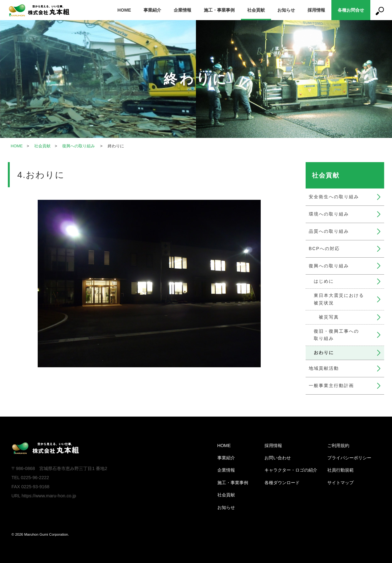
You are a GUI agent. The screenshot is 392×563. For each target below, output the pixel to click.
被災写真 (329, 317)
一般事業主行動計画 (331, 385)
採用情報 (316, 10)
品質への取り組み (329, 231)
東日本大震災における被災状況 (339, 299)
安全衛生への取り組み (334, 197)
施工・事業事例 (219, 10)
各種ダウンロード (282, 483)
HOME (124, 10)
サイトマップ (340, 483)
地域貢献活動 (324, 368)
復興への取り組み (79, 146)
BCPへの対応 (324, 249)
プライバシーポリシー (349, 458)
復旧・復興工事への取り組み (336, 335)
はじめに (324, 281)
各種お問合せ (351, 10)
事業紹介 (152, 10)
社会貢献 (256, 10)
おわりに (324, 353)
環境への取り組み (329, 214)
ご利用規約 (338, 445)
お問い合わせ (278, 458)
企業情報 (182, 10)
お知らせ (286, 10)
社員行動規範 (340, 470)
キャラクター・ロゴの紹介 (291, 470)
